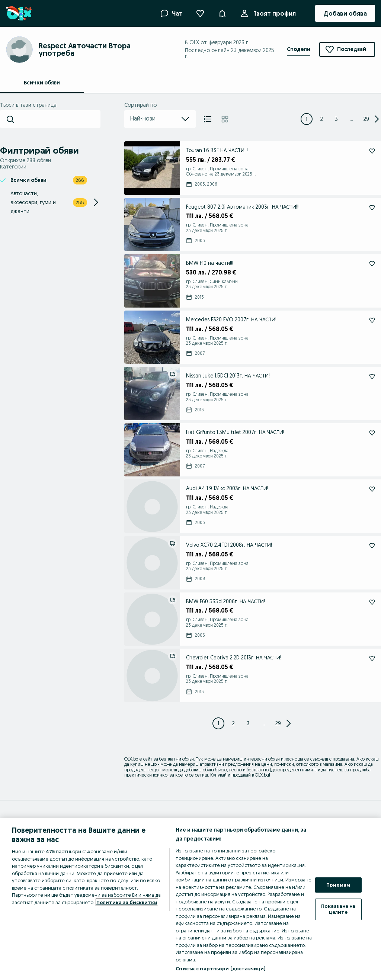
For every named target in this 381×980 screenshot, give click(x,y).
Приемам (338, 885)
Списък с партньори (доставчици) (220, 968)
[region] (190, 899)
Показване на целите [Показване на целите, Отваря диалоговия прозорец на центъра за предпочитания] (338, 909)
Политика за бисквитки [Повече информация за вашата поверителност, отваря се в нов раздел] (127, 902)
